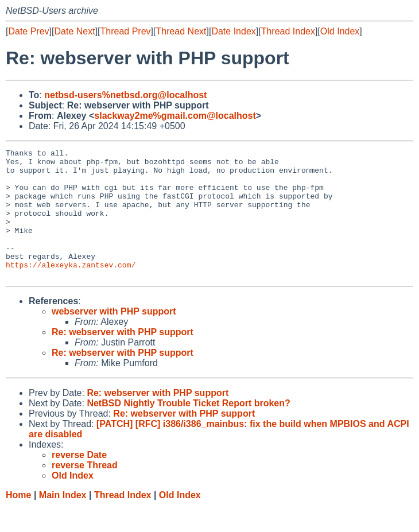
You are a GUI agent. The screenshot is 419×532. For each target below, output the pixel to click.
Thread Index (288, 31)
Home (18, 521)
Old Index (340, 31)
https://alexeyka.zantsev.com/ (71, 289)
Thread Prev (126, 31)
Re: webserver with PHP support (123, 358)
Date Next (74, 31)
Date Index (233, 31)
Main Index (63, 521)
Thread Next (181, 31)
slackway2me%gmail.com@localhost (175, 116)
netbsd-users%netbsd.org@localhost (125, 95)
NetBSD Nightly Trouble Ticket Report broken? (188, 429)
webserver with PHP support (114, 337)
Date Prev (28, 31)
